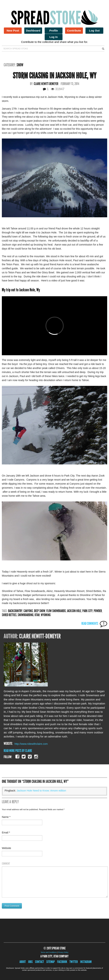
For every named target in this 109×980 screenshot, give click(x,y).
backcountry (15, 611)
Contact (40, 962)
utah (37, 615)
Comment (6, 864)
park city (87, 611)
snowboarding (26, 615)
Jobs (30, 962)
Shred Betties (9, 615)
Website (6, 848)
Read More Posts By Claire (18, 751)
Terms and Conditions (49, 952)
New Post (13, 31)
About (23, 962)
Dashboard (33, 31)
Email (6, 833)
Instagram (86, 962)
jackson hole (74, 611)
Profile (54, 31)
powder (98, 611)
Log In (54, 37)
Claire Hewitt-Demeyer (46, 84)
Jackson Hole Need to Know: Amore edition (41, 791)
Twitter (74, 962)
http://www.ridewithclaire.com (31, 744)
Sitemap (51, 962)
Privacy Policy (63, 952)
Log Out (94, 31)
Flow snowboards (56, 611)
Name (6, 817)
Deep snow (40, 611)
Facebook (62, 962)
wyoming (46, 615)
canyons (28, 611)
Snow (20, 65)
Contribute (74, 31)
